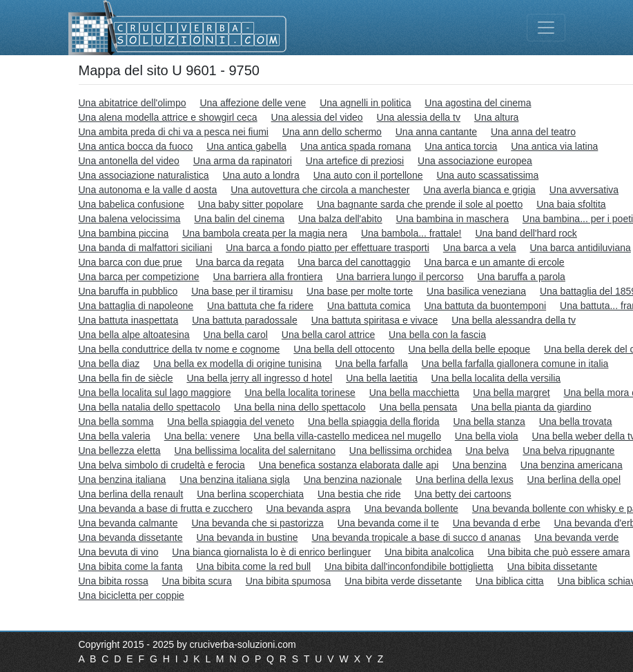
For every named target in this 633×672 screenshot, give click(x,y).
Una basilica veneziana (476, 291)
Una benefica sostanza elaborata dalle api (349, 465)
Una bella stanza (489, 422)
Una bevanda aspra (309, 508)
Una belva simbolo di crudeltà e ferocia (162, 465)
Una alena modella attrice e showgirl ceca (168, 117)
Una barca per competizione (139, 277)
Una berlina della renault (131, 494)
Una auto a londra (261, 175)
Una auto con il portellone (368, 175)
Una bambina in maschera (452, 219)
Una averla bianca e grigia (479, 190)
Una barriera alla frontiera (268, 277)
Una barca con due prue (130, 262)
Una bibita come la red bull (253, 566)
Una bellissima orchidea (401, 451)
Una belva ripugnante (568, 451)
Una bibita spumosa (289, 581)
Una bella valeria (115, 436)
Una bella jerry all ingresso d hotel (259, 378)
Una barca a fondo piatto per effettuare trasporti (328, 248)
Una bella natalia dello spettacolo (149, 407)
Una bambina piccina (124, 233)
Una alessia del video (317, 117)
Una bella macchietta (415, 393)
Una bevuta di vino (119, 552)
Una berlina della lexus (465, 480)
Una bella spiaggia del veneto (231, 422)
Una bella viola (487, 436)
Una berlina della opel (574, 480)
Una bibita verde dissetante (403, 581)
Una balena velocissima (130, 219)
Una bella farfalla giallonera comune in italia (515, 364)
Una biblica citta (510, 581)
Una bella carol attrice (328, 335)
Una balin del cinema (239, 219)
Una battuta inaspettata (129, 320)
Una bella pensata (418, 407)
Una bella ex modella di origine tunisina (237, 364)
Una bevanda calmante (128, 523)
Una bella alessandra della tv (514, 320)
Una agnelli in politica (365, 103)
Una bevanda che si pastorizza (257, 523)
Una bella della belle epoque (469, 349)
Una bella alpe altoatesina (134, 335)
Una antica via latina (554, 146)
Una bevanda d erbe (497, 523)
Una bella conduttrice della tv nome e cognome (179, 349)
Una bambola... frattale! (411, 233)
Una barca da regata (240, 262)
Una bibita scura (197, 581)
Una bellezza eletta (120, 451)
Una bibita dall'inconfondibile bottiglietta (409, 566)
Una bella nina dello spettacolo (300, 407)
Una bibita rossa (114, 581)
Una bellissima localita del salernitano (254, 451)
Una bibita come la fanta (131, 566)
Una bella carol (236, 335)
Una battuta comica (369, 306)
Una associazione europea (475, 161)
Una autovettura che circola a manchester (320, 190)
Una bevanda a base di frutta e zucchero (166, 508)
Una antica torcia (461, 146)
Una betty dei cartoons (462, 494)
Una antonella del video (129, 161)
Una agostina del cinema (478, 103)
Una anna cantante (436, 132)
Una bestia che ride (359, 494)
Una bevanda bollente (411, 508)
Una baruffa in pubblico (128, 291)
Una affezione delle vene (253, 103)
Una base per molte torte (360, 291)
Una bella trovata (576, 422)
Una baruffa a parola (521, 277)
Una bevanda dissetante (131, 537)
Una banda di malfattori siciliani (146, 248)
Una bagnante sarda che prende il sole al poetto (420, 204)
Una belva (487, 451)
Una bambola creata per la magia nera (265, 233)
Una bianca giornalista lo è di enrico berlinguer (271, 552)
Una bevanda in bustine (247, 537)
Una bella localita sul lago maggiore (155, 393)
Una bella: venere (202, 436)
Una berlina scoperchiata (250, 494)
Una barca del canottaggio (354, 262)
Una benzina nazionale (353, 480)
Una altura (497, 117)
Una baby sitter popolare (251, 204)
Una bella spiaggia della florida (374, 422)
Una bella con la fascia (437, 335)
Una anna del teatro (533, 132)
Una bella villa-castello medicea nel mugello (347, 436)
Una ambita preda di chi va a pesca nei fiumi (174, 132)
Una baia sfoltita (571, 204)
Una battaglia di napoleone (136, 306)
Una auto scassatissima (487, 175)
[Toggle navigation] (546, 28)
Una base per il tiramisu (242, 291)
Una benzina (479, 465)
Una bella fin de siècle (126, 378)
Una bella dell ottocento (344, 349)
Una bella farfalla (372, 364)
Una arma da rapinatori (243, 161)
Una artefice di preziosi (355, 161)
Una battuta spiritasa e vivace (375, 320)
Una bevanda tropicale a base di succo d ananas (416, 537)
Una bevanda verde (576, 537)
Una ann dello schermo (332, 132)
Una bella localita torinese (300, 393)
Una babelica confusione (132, 204)
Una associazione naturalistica (144, 175)
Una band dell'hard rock (526, 233)
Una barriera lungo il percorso (400, 277)
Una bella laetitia (382, 378)
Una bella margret (511, 393)
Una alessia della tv (419, 117)
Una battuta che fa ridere (260, 306)
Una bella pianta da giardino (531, 407)
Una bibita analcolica (429, 552)
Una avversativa (584, 190)
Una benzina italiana (123, 480)
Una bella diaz (109, 364)
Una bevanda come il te (388, 523)
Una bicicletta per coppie (132, 595)
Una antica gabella (246, 146)
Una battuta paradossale (245, 320)
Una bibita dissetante (553, 566)
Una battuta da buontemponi (485, 306)
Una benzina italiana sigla (235, 480)
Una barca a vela (480, 248)
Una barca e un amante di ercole (494, 262)
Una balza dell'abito (340, 219)
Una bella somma (116, 422)
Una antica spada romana (356, 146)
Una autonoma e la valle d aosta (148, 190)
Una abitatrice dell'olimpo (133, 103)
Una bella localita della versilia (496, 378)
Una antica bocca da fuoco (136, 146)
